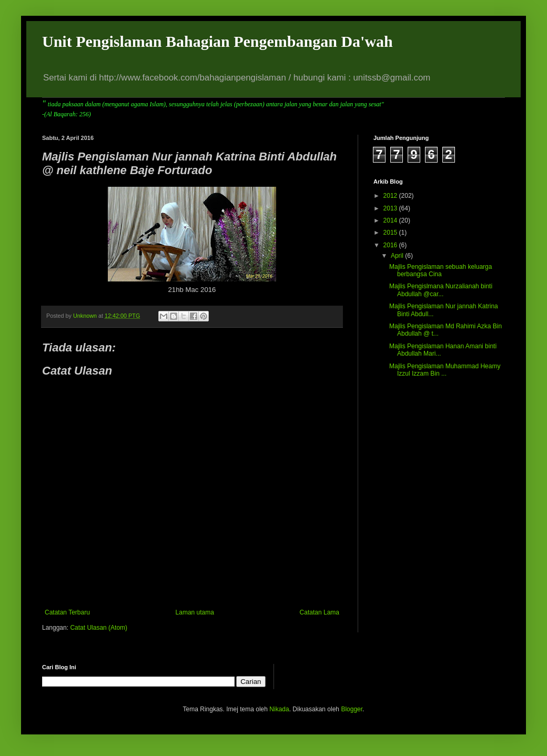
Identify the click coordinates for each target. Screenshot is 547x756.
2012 (391, 196)
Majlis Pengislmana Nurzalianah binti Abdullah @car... (441, 290)
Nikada (279, 709)
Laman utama (195, 612)
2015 (391, 233)
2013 (391, 208)
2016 (391, 245)
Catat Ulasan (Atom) (99, 628)
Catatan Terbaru (67, 612)
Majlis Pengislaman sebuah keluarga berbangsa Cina (440, 270)
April (398, 256)
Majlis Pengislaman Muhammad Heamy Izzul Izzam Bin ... (445, 370)
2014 (391, 220)
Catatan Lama (320, 612)
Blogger (352, 709)
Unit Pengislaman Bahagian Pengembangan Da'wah (217, 41)
